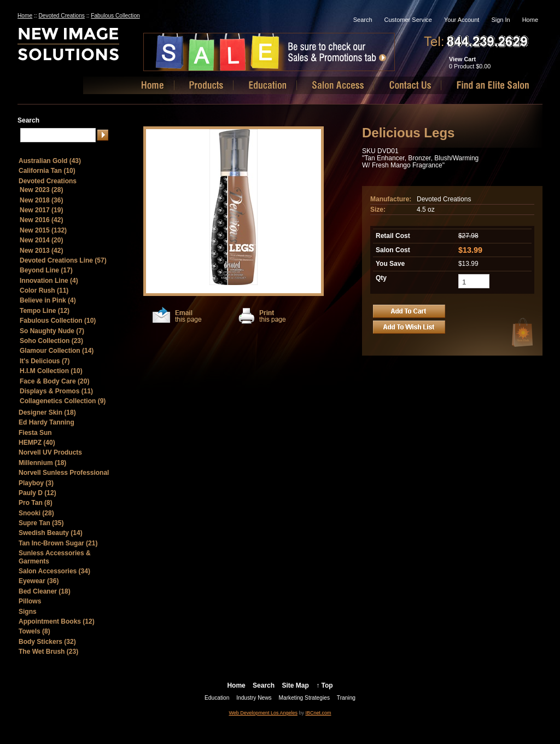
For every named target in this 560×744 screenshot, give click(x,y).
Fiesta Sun (35, 433)
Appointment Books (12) (57, 621)
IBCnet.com (318, 713)
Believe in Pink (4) (48, 300)
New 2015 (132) (43, 230)
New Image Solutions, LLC (87, 48)
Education (217, 698)
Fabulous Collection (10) (58, 321)
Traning (346, 698)
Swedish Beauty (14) (51, 533)
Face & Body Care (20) (54, 381)
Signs (28, 612)
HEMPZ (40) (37, 443)
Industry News (254, 698)
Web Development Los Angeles (263, 713)
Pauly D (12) (37, 493)
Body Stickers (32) (47, 642)
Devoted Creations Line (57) (63, 260)
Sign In (500, 20)
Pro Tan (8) (36, 503)
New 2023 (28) (41, 190)
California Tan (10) (47, 171)
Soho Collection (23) (51, 341)
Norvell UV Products (50, 452)
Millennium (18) (42, 463)
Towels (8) (34, 631)
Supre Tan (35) (41, 523)
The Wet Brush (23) (48, 652)
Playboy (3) (36, 483)
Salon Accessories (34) (54, 571)
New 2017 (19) (41, 210)
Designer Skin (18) (47, 412)
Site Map (295, 685)
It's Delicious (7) (45, 361)
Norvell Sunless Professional (64, 473)
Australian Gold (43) (50, 161)
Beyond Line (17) (46, 270)
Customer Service (408, 20)
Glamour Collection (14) (57, 351)
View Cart (462, 59)
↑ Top (324, 685)
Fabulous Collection (115, 16)
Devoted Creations (62, 16)
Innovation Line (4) (49, 281)
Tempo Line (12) (45, 311)
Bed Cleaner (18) (45, 591)
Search (363, 20)
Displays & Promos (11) (56, 391)
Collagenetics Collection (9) (63, 401)
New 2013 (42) (41, 251)
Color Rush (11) (44, 290)
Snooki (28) (36, 513)
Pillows (30, 601)
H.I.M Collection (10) (51, 371)
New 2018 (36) (41, 200)
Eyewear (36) (39, 581)
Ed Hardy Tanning (46, 422)
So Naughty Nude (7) (52, 331)
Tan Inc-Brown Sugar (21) (58, 543)
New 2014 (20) (41, 240)
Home (530, 20)
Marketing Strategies (304, 698)
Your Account (462, 20)
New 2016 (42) (41, 220)
